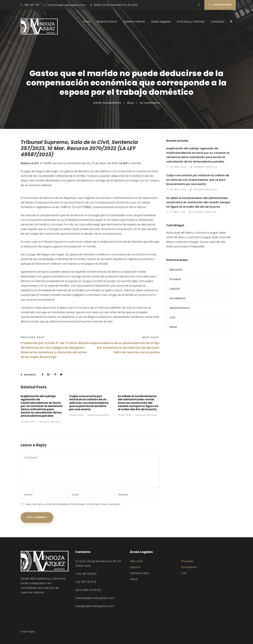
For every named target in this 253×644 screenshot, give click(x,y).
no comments (150, 103)
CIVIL (138, 163)
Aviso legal (28, 631)
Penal (173, 327)
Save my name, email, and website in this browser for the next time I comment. (73, 504)
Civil (172, 317)
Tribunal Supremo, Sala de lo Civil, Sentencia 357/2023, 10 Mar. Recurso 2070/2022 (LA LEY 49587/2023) (79, 148)
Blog (130, 103)
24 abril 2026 (28, 422)
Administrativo (180, 308)
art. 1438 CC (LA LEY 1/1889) (73, 207)
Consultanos (220, 5)
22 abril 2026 (76, 415)
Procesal (175, 279)
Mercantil (176, 270)
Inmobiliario (177, 298)
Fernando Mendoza (50, 422)
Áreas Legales (161, 22)
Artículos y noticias (191, 22)
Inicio (87, 22)
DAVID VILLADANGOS (107, 103)
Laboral (175, 289)
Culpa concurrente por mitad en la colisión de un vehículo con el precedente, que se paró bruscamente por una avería (89, 403)
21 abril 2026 (125, 415)
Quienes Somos (134, 22)
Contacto (217, 22)
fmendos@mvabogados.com (66, 5)
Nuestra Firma (107, 22)
